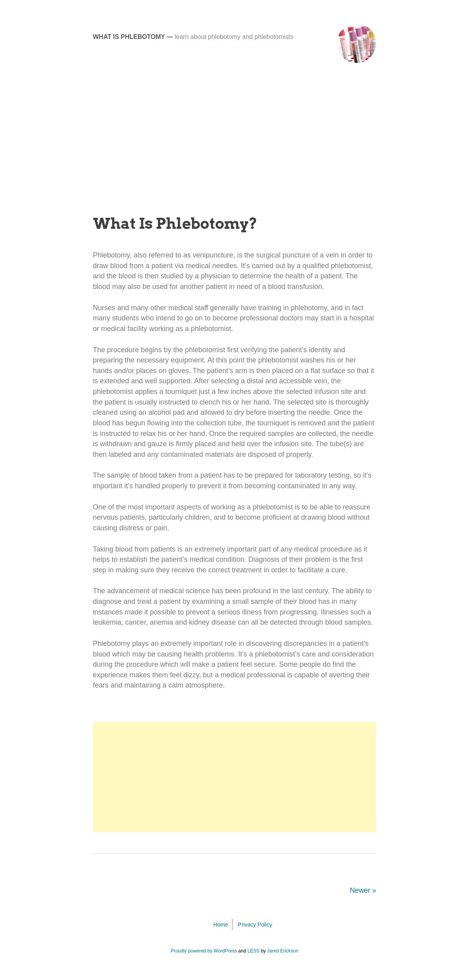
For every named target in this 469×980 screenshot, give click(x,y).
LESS (254, 951)
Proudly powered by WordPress (204, 951)
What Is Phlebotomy (129, 37)
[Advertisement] (234, 142)
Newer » (363, 890)
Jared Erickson (283, 951)
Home (221, 925)
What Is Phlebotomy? (175, 223)
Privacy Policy (255, 925)
